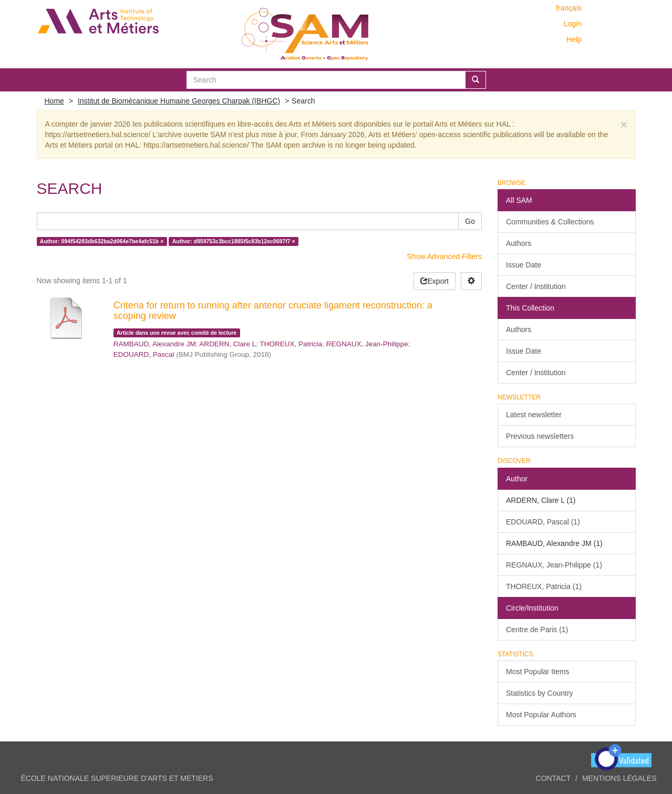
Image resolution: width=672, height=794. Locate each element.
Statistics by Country (540, 693)
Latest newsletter (534, 415)
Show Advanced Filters (444, 256)
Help (574, 39)
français (569, 8)
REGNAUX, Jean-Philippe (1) (554, 565)
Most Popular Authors (541, 715)
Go (470, 221)
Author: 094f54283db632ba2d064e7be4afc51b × (102, 241)
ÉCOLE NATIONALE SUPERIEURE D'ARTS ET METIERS (117, 778)
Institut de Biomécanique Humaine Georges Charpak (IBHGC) (179, 101)
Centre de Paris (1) (537, 630)
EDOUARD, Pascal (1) (543, 522)
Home (54, 101)
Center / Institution (536, 286)
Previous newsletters (540, 436)
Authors (519, 243)
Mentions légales (619, 778)
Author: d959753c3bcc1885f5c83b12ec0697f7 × (234, 241)
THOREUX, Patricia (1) (544, 586)
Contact (554, 778)
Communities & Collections (550, 222)
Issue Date (524, 265)
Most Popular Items (538, 672)
